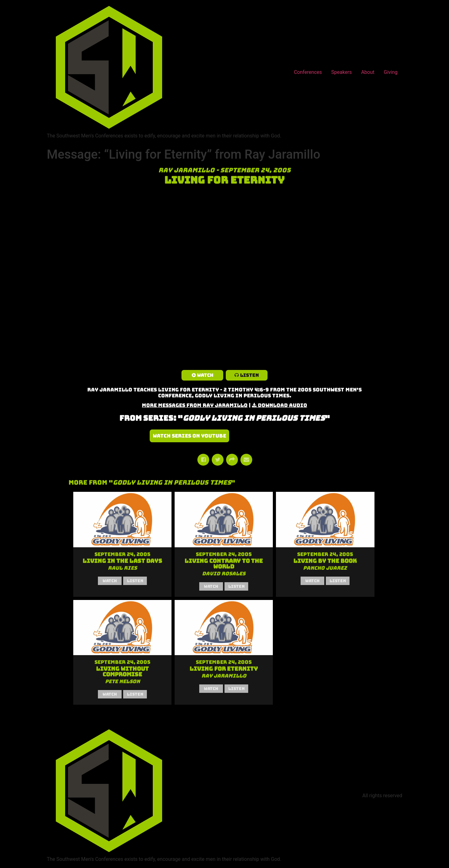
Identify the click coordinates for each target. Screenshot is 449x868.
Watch (205, 375)
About (368, 72)
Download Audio (282, 405)
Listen (249, 375)
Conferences (308, 72)
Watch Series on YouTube (189, 436)
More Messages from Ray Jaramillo (195, 405)
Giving (391, 72)
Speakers (341, 72)
